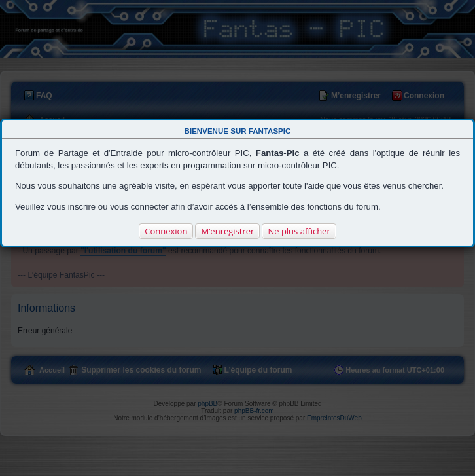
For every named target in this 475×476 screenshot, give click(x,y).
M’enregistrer (227, 231)
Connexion (166, 231)
